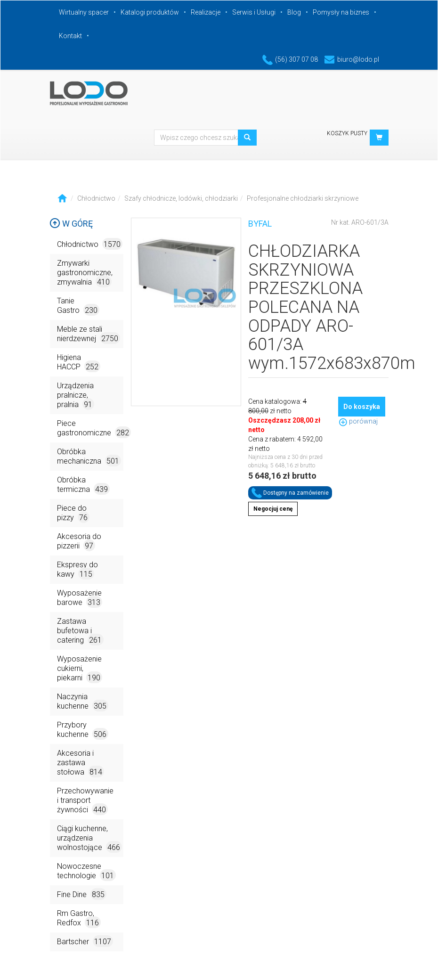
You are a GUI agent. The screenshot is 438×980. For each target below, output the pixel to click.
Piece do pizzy (73, 513)
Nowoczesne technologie (86, 871)
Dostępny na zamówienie (290, 493)
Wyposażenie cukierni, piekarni (80, 669)
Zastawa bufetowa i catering (80, 631)
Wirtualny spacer (84, 12)
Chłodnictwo (96, 198)
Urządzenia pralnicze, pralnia (76, 396)
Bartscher (85, 941)
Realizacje (206, 12)
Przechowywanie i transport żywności (85, 801)
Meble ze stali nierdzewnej (89, 334)
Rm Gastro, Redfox (79, 919)
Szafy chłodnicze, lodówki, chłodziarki (181, 198)
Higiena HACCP (79, 363)
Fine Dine (82, 894)
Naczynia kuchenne (83, 702)
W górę (71, 224)
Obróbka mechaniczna (89, 457)
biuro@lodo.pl (352, 59)
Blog (294, 12)
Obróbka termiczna (83, 485)
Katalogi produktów (150, 12)
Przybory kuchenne (83, 730)
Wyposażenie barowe (80, 598)
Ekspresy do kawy (77, 570)
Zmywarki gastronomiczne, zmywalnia (85, 273)
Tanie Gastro (78, 306)
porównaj (358, 421)
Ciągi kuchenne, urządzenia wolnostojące (89, 838)
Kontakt (70, 36)
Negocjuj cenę (273, 509)
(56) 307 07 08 (290, 59)
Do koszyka (362, 407)
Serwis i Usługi (254, 12)
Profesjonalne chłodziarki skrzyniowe (303, 198)
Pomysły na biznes (341, 12)
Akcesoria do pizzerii (79, 542)
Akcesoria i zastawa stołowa (81, 763)
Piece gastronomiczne (90, 429)
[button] (379, 138)
